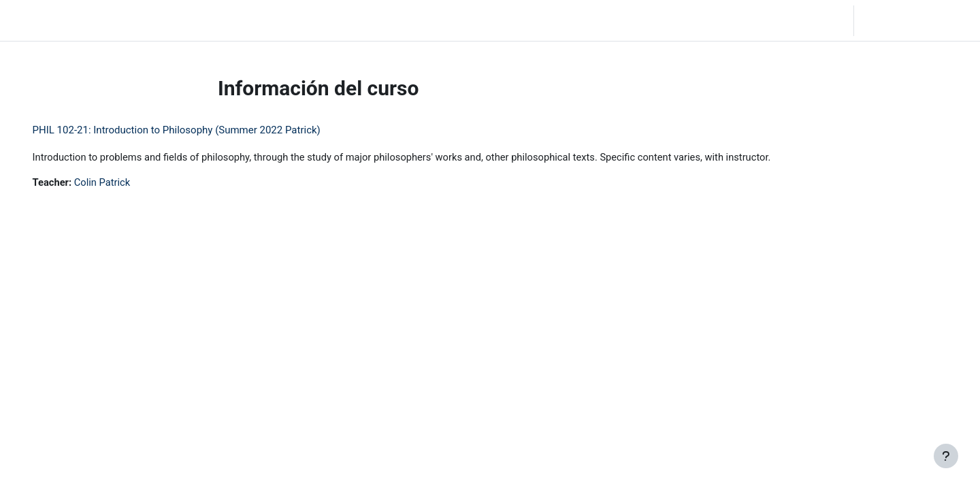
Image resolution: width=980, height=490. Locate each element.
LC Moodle (41, 20)
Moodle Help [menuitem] (251, 20)
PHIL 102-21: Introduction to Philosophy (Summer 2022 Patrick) (196, 130)
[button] (772, 20)
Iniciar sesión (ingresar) (916, 20)
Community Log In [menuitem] (170, 20)
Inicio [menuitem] (105, 20)
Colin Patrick (123, 183)
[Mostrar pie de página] (946, 456)
